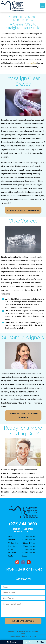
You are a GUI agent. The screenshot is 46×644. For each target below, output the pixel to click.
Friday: (11, 549)
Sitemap (23, 634)
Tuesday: (11, 540)
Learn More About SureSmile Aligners (23, 415)
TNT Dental (33, 636)
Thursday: (12, 546)
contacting (31, 63)
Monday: (11, 536)
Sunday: (11, 556)
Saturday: (12, 553)
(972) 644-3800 (23, 524)
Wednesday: (13, 543)
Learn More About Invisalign (23, 210)
